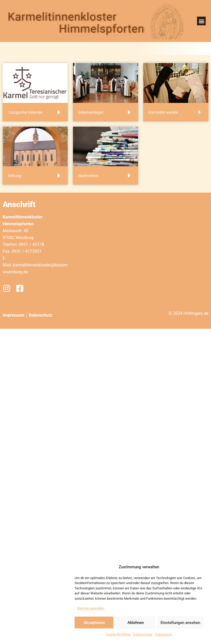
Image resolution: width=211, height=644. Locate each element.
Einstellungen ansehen (180, 623)
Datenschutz (143, 634)
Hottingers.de (196, 313)
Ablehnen (136, 623)
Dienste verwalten (91, 608)
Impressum (164, 634)
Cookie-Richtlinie (118, 634)
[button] (201, 21)
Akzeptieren (94, 623)
